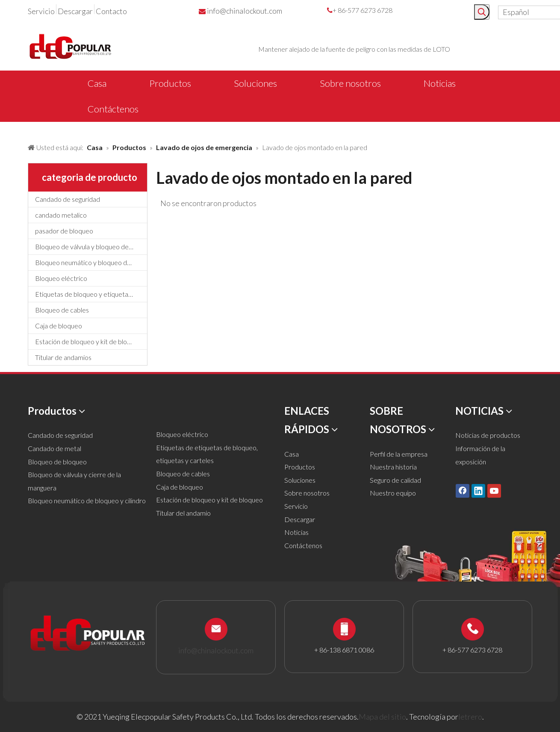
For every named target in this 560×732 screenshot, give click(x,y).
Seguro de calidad (395, 480)
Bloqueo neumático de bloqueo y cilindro (87, 500)
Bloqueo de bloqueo (57, 462)
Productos (300, 467)
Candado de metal (55, 448)
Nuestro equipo (393, 493)
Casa (292, 454)
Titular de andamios (63, 357)
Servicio (41, 11)
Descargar (75, 11)
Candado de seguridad (68, 199)
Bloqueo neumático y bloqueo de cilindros (91, 262)
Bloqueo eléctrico (61, 278)
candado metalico (61, 215)
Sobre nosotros (307, 493)
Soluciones (300, 480)
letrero (470, 717)
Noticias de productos (488, 435)
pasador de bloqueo (64, 231)
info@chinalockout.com (245, 11)
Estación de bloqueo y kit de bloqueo (88, 341)
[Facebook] (463, 490)
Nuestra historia (393, 467)
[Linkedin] (478, 490)
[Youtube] (494, 490)
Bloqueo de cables (62, 310)
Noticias (296, 532)
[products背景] (7, 130)
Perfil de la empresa (399, 454)
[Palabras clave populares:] (482, 12)
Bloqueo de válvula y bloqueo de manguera (91, 246)
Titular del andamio (183, 513)
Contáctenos (303, 545)
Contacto (111, 11)
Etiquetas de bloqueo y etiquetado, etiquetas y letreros (91, 294)
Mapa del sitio (382, 717)
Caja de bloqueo (59, 326)
